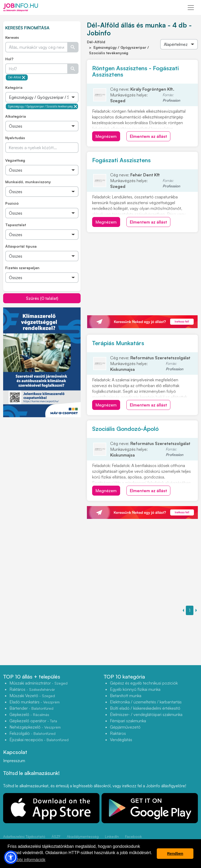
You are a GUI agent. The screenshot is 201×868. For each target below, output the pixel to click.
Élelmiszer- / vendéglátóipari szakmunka (146, 714)
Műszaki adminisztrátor (38, 683)
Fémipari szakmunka (128, 721)
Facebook (133, 836)
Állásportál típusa (21, 246)
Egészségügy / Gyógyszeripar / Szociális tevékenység (43, 107)
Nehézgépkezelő (35, 727)
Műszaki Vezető (32, 696)
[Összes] (42, 97)
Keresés (12, 37)
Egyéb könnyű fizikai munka (135, 689)
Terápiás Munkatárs (118, 343)
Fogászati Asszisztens (121, 160)
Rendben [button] (175, 854)
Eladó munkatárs (35, 702)
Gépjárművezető (125, 727)
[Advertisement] (42, 454)
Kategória (14, 87)
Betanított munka (126, 696)
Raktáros (32, 689)
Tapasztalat (16, 225)
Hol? (9, 59)
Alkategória (16, 116)
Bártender (31, 708)
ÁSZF (56, 836)
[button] (11, 857)
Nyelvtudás (15, 138)
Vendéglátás (121, 740)
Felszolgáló (32, 733)
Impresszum (14, 761)
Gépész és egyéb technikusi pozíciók (144, 683)
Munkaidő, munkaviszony (28, 182)
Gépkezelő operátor (33, 721)
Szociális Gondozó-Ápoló (125, 429)
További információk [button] (27, 860)
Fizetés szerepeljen (22, 268)
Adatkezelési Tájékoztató (24, 836)
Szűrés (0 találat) (42, 298)
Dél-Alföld (17, 77)
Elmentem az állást (148, 136)
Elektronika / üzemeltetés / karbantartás (146, 702)
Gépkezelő (29, 714)
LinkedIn (112, 836)
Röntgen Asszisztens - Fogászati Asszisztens (135, 71)
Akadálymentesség (83, 836)
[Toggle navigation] (191, 8)
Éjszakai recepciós (39, 740)
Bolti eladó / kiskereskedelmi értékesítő (145, 708)
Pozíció (12, 203)
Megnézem (106, 136)
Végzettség (15, 160)
